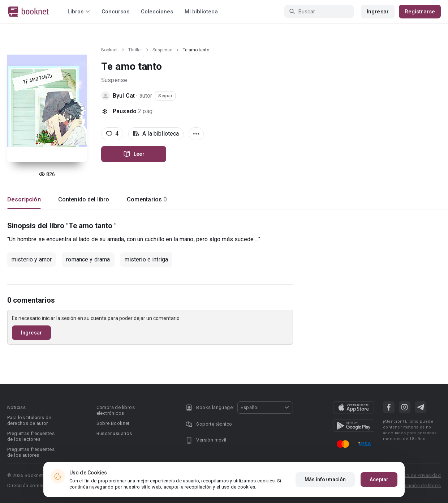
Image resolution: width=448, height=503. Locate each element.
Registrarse (420, 12)
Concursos (115, 12)
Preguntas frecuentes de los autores (31, 452)
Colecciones (157, 12)
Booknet (109, 50)
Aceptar (379, 479)
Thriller (135, 50)
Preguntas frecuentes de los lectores (31, 436)
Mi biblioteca (201, 12)
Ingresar (378, 12)
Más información (325, 479)
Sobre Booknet (113, 423)
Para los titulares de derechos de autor (29, 420)
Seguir (165, 96)
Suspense (162, 50)
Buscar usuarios (114, 433)
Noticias (16, 407)
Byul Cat (124, 96)
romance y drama (88, 259)
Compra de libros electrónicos (116, 410)
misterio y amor (32, 259)
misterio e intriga (147, 259)
